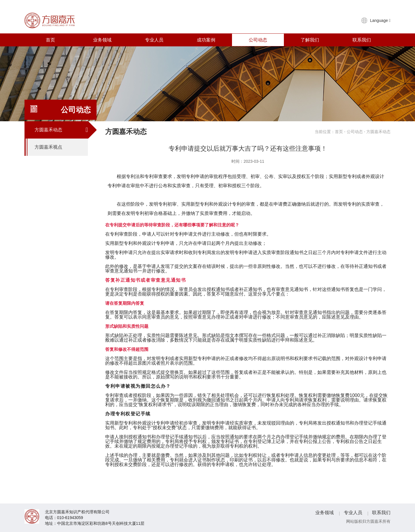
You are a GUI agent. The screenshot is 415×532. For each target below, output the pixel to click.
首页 (50, 40)
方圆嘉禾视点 (61, 147)
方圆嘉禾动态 (61, 130)
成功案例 (206, 40)
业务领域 (102, 40)
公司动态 (258, 40)
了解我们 (310, 40)
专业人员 (154, 40)
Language (380, 20)
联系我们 (362, 40)
